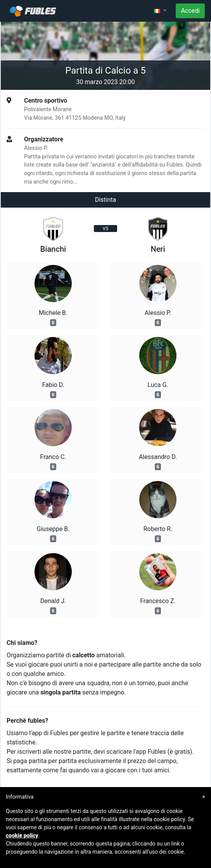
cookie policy (22, 835)
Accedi (190, 11)
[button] (160, 11)
